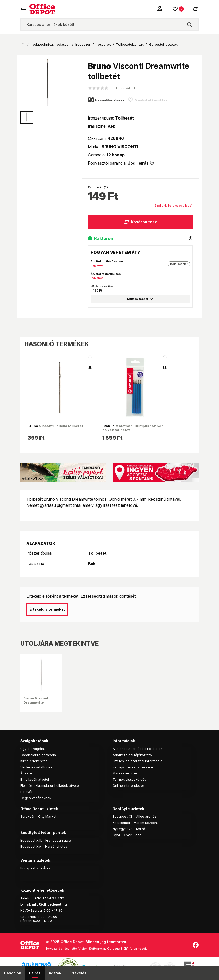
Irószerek (103, 44)
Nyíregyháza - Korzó (129, 829)
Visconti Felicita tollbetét (55, 426)
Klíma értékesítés (34, 761)
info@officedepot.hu (49, 904)
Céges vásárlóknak (36, 798)
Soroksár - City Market (38, 816)
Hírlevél (26, 792)
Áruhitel (26, 773)
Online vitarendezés (129, 785)
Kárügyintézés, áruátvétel (133, 767)
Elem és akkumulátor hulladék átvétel (50, 785)
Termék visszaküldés (129, 779)
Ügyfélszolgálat (33, 749)
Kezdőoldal (23, 45)
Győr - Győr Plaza (127, 835)
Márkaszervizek (125, 773)
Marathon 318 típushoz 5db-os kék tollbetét (134, 428)
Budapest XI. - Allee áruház (135, 816)
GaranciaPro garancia (38, 755)
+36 (38, 898)
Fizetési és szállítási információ (137, 761)
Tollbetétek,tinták (130, 44)
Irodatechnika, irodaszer (50, 44)
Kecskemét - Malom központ (135, 823)
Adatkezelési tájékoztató (132, 755)
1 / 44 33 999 (53, 898)
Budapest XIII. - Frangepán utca (46, 840)
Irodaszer (83, 44)
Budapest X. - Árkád (36, 868)
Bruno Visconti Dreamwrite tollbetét (36, 702)
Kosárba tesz (140, 222)
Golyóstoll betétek (163, 44)
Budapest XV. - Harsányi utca (44, 846)
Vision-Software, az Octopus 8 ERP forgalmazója (113, 949)
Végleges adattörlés (36, 767)
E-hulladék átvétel (35, 779)
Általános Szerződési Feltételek (137, 749)
